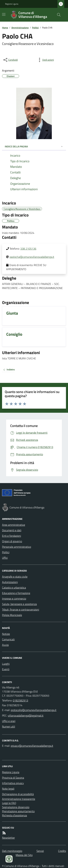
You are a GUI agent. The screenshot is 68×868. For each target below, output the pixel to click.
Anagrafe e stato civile (15, 577)
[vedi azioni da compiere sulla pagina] (45, 60)
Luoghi (6, 664)
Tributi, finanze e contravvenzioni (21, 609)
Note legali (8, 789)
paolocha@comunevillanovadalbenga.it (32, 257)
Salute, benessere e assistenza (19, 604)
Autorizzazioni (10, 582)
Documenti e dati (12, 530)
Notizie (6, 634)
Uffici (5, 558)
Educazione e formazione (16, 593)
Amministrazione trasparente (19, 799)
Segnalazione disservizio (16, 807)
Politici (35, 28)
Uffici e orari (9, 721)
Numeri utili (9, 726)
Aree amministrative (14, 525)
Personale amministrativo (17, 547)
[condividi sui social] (10, 60)
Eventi (6, 669)
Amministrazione (20, 28)
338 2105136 (28, 249)
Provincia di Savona (13, 778)
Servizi (40, 851)
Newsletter (8, 838)
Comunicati (8, 639)
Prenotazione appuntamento (18, 811)
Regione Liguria (12, 4)
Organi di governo (12, 541)
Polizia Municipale (12, 615)
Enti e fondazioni (12, 536)
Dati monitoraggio (12, 851)
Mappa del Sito (24, 855)
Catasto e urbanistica (14, 588)
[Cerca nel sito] (57, 15)
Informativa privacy (13, 783)
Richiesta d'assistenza (14, 815)
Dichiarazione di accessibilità (18, 794)
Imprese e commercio (14, 599)
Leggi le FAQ (9, 803)
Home (5, 28)
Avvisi (5, 645)
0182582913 (20, 700)
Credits (62, 851)
